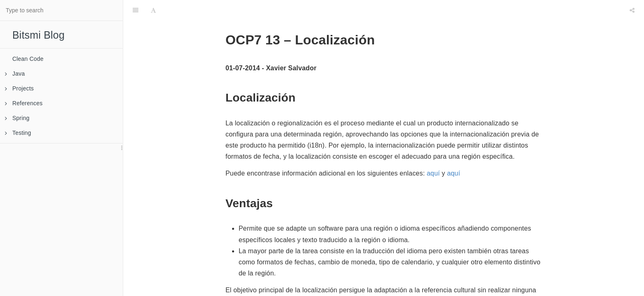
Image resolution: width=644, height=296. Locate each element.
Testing (18, 133)
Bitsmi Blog (38, 35)
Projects (19, 88)
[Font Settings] (153, 10)
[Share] (632, 10)
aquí (433, 173)
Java (15, 74)
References (24, 103)
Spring (17, 118)
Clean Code (28, 59)
